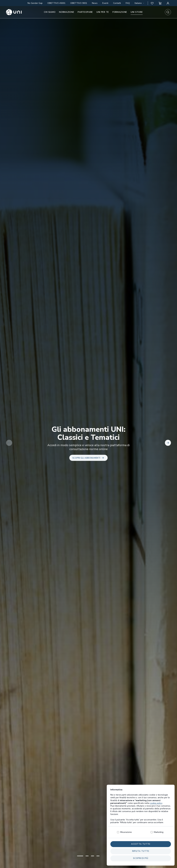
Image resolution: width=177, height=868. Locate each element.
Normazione (67, 12)
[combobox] (140, 3)
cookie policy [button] (156, 809)
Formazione (120, 12)
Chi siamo (50, 12)
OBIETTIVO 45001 (56, 3)
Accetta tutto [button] (141, 850)
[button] (152, 3)
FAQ (128, 3)
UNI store (137, 12)
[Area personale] (168, 3)
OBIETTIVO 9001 (79, 3)
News (95, 3)
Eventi (105, 3)
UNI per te (103, 12)
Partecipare (85, 12)
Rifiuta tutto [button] (141, 857)
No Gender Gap (35, 3)
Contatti (117, 3)
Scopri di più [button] (141, 864)
